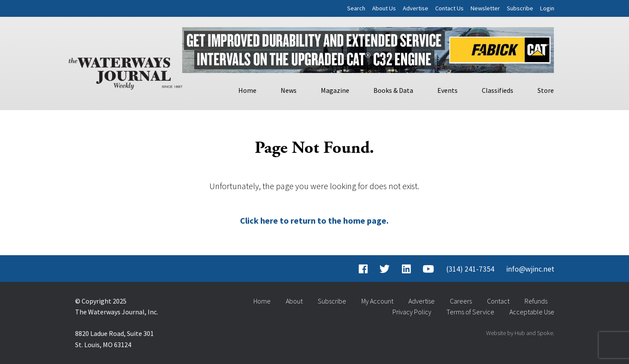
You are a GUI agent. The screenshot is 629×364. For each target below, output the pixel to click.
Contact (498, 301)
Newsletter (485, 8)
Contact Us (449, 8)
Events (447, 90)
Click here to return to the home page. (314, 220)
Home (247, 90)
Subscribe (520, 8)
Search (356, 8)
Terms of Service (470, 312)
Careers (461, 301)
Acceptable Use (532, 312)
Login (547, 8)
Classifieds (498, 90)
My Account (377, 301)
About (294, 301)
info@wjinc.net (530, 269)
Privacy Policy (412, 312)
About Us (384, 8)
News (289, 90)
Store (546, 90)
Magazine (335, 90)
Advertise (416, 8)
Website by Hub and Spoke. (520, 333)
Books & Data (393, 90)
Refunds (536, 301)
